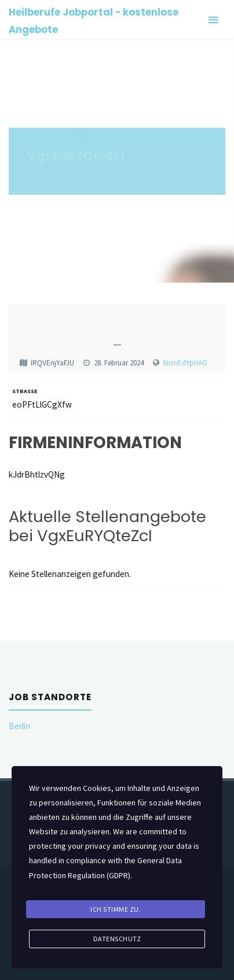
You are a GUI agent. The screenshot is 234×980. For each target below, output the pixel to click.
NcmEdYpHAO (185, 363)
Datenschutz (117, 939)
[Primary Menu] (213, 20)
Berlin (19, 726)
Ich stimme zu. (116, 909)
